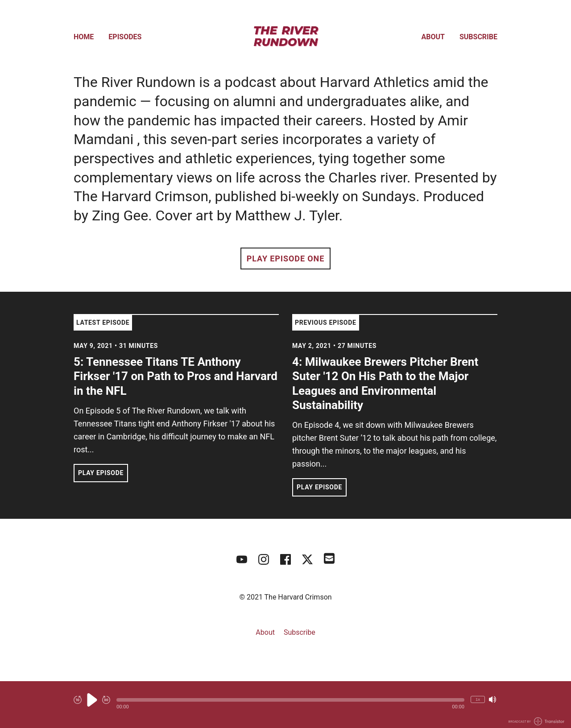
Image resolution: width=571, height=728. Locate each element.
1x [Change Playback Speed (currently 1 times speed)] (478, 699)
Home (84, 37)
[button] (290, 700)
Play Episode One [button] (285, 259)
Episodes (125, 37)
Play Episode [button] (101, 473)
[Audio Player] (285, 705)
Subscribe (478, 37)
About (433, 37)
